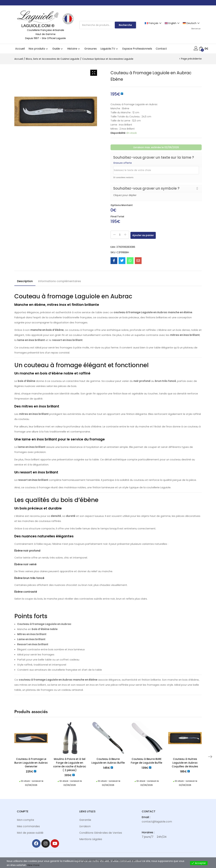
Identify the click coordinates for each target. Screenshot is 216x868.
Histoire (74, 49)
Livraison (85, 826)
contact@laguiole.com (157, 822)
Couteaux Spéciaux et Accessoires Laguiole (108, 59)
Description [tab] (25, 281)
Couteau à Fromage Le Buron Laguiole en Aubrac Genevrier (31, 763)
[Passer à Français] (154, 23)
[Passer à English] (173, 23)
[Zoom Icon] (94, 73)
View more (33, 865)
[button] (204, 49)
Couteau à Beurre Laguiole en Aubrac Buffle (108, 761)
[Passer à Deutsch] (192, 23)
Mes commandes (28, 826)
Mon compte (25, 820)
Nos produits (39, 49)
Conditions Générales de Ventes (101, 833)
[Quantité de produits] (120, 235)
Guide (58, 49)
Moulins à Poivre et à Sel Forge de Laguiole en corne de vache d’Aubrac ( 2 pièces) (70, 765)
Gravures (91, 49)
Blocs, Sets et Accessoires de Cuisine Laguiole (53, 59)
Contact (161, 49)
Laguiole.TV (110, 49)
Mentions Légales (91, 839)
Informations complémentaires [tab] (60, 281)
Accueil (20, 49)
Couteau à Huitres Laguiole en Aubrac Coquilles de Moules (185, 763)
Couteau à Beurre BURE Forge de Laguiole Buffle (146, 761)
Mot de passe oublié (30, 833)
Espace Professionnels (137, 49)
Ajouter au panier (147, 235)
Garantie (85, 820)
